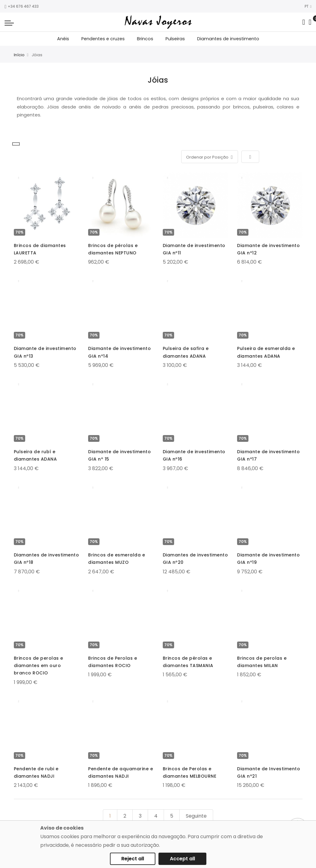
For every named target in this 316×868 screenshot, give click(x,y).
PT (308, 6)
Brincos (145, 39)
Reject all (133, 859)
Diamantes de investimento (228, 39)
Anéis (63, 39)
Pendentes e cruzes (103, 39)
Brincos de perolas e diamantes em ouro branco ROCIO (39, 666)
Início (19, 55)
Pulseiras (175, 39)
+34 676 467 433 (22, 6)
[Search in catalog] (304, 22)
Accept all (182, 859)
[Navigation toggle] (9, 23)
